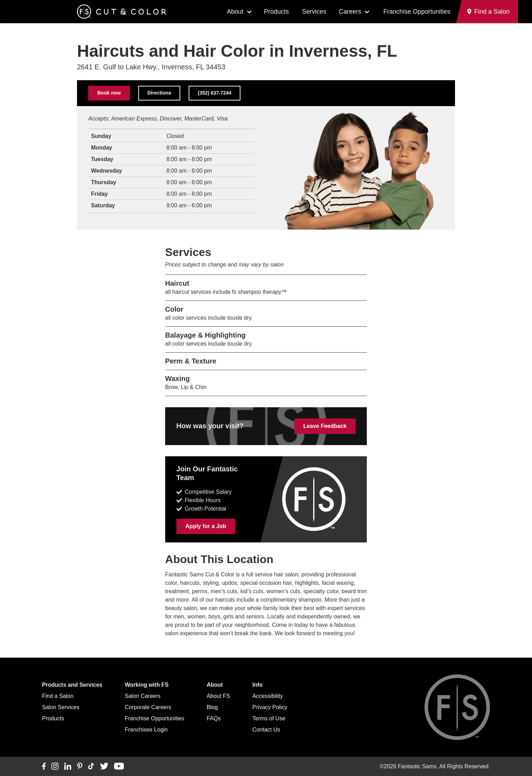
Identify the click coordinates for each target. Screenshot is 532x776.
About (235, 12)
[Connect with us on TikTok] (91, 767)
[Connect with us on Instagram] (55, 767)
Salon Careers (143, 696)
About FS (218, 696)
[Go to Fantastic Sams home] (121, 12)
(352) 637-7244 (215, 93)
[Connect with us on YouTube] (119, 767)
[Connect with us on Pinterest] (80, 767)
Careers (350, 12)
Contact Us (266, 730)
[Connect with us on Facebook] (44, 767)
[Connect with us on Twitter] (104, 767)
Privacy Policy (270, 707)
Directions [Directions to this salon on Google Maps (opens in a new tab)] (159, 93)
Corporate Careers (148, 707)
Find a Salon (58, 696)
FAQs (213, 718)
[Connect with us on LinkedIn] (68, 767)
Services (314, 12)
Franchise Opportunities (417, 12)
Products (276, 12)
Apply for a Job (206, 526)
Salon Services (61, 707)
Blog (212, 707)
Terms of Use (269, 718)
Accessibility (268, 696)
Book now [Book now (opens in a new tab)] (109, 93)
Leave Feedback (325, 426)
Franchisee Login (146, 730)
